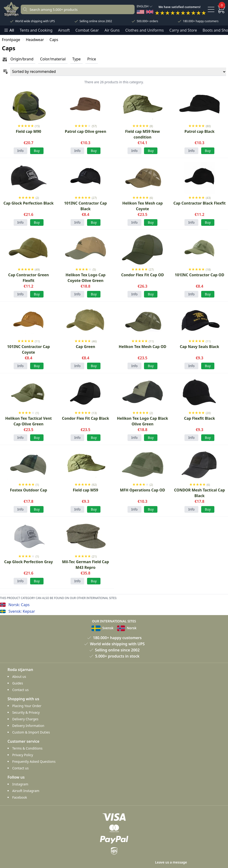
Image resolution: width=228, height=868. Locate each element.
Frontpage (11, 40)
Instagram (20, 784)
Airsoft (64, 30)
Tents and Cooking (36, 30)
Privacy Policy (23, 755)
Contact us (20, 690)
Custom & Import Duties (31, 732)
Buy (37, 151)
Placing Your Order (27, 706)
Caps (54, 40)
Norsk (127, 628)
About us (19, 677)
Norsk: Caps (19, 605)
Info (21, 151)
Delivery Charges (25, 719)
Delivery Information (28, 726)
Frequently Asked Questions (34, 761)
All (9, 30)
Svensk (102, 628)
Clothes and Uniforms (144, 30)
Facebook (20, 797)
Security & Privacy (26, 712)
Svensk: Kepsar (22, 611)
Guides (18, 683)
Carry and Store (183, 30)
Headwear (35, 40)
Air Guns (112, 30)
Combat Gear (87, 30)
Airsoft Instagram (26, 791)
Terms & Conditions (27, 748)
